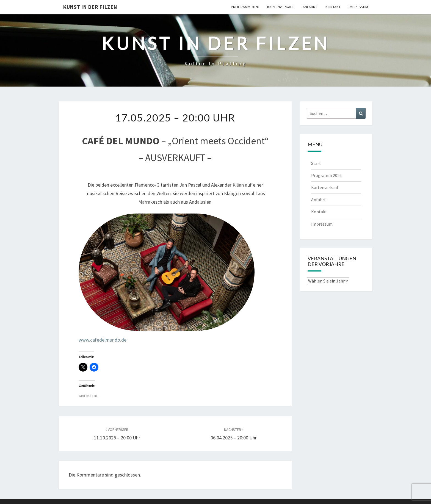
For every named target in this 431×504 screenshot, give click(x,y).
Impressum (358, 7)
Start (316, 163)
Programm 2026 (245, 7)
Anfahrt (310, 7)
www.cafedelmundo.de (103, 340)
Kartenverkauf (281, 7)
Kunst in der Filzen (90, 7)
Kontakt (333, 7)
